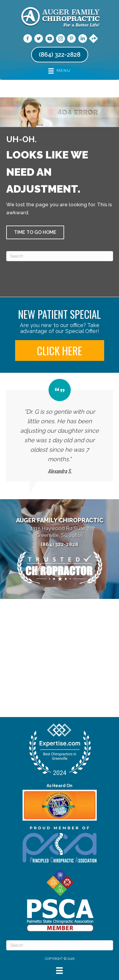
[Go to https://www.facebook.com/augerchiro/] (28, 39)
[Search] (60, 256)
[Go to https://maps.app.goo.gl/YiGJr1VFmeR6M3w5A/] (93, 39)
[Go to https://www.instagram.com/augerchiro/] (61, 39)
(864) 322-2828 (59, 544)
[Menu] (59, 971)
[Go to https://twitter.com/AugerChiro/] (39, 39)
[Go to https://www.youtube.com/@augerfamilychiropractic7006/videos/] (50, 39)
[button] (35, 232)
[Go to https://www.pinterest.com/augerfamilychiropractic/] (72, 39)
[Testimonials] (59, 430)
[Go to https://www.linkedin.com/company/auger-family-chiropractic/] (82, 39)
